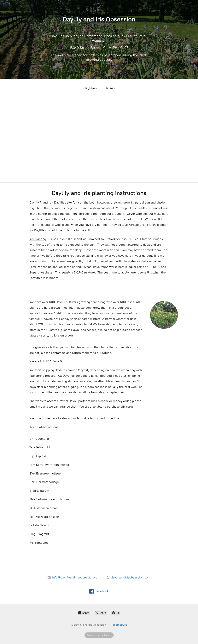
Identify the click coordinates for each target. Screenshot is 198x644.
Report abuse (119, 625)
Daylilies (90, 88)
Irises (111, 88)
